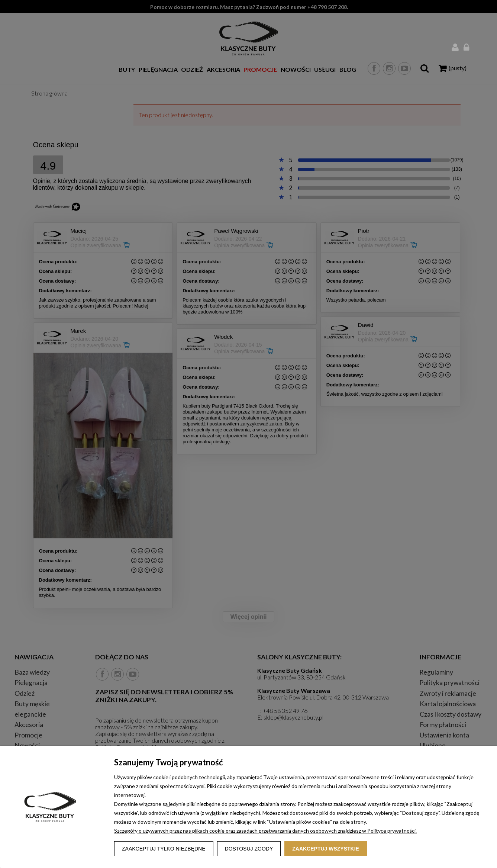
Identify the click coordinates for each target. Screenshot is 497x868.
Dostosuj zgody (249, 849)
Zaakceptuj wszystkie (326, 849)
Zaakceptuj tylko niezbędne (164, 849)
